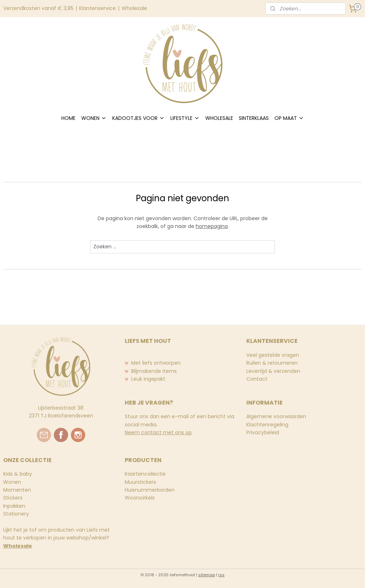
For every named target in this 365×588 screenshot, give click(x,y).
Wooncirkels (140, 498)
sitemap (207, 575)
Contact (257, 379)
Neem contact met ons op (158, 432)
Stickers (13, 498)
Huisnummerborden (150, 490)
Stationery (16, 514)
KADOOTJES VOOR (138, 118)
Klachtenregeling (267, 425)
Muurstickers (140, 482)
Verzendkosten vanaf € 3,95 (38, 8)
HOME (68, 118)
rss (221, 575)
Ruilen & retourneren (272, 363)
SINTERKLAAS (254, 118)
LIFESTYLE (185, 118)
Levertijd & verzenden (273, 371)
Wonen (12, 482)
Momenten (17, 490)
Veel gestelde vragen (273, 355)
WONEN (94, 118)
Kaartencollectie (145, 474)
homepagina (212, 226)
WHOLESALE (219, 118)
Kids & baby (18, 474)
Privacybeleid (263, 432)
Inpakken (14, 506)
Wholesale (134, 8)
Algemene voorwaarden (276, 416)
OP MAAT (289, 118)
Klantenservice (97, 8)
